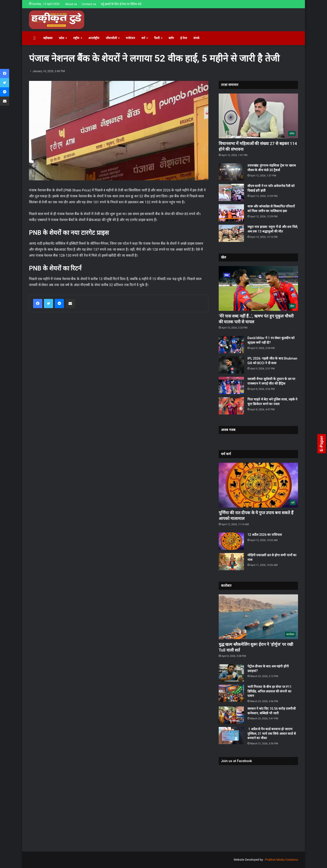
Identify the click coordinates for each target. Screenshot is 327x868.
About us (71, 4)
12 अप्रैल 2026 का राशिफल (265, 535)
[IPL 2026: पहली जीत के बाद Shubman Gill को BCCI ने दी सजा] (231, 365)
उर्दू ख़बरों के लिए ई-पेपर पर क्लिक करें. (121, 4)
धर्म (143, 38)
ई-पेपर (184, 38)
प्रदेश (62, 38)
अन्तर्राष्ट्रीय (94, 38)
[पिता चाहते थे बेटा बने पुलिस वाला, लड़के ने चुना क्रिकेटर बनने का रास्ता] (231, 406)
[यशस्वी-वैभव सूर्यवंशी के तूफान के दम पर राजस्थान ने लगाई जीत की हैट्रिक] (231, 385)
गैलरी (157, 38)
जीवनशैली (111, 38)
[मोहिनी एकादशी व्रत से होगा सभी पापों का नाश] (231, 562)
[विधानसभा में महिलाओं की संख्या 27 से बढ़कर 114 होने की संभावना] (258, 116)
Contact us (89, 4)
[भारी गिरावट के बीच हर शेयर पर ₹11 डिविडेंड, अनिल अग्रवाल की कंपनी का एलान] (231, 693)
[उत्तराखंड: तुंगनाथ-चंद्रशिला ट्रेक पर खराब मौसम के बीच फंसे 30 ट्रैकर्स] (231, 172)
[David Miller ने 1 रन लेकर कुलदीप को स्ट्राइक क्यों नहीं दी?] (231, 345)
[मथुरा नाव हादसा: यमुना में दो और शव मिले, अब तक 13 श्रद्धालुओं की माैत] (231, 233)
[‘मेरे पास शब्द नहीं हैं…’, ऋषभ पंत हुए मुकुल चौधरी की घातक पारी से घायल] (258, 288)
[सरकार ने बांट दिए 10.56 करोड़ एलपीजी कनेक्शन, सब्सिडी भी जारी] (231, 715)
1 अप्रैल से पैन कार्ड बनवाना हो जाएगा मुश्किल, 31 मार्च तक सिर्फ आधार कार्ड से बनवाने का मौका (272, 733)
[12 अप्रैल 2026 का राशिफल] (231, 541)
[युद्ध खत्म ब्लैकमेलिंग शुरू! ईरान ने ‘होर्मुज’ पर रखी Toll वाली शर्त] (258, 617)
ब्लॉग (171, 38)
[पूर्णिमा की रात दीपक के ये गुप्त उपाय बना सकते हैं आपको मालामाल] (258, 485)
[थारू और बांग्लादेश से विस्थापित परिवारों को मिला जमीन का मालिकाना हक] (231, 213)
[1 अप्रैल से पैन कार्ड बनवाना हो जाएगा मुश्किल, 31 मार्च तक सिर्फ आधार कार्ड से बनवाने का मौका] (231, 736)
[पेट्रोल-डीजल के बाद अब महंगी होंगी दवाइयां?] (231, 673)
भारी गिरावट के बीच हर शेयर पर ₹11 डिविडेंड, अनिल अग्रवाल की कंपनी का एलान (270, 691)
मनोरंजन (130, 38)
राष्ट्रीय (76, 38)
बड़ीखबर (48, 38)
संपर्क (196, 38)
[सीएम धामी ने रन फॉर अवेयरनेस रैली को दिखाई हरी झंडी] (231, 192)
